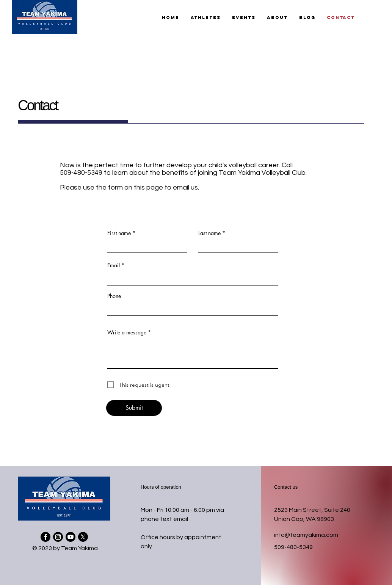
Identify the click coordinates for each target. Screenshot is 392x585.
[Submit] (134, 408)
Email (114, 265)
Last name (209, 233)
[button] (206, 17)
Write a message (127, 332)
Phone (114, 296)
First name (119, 233)
